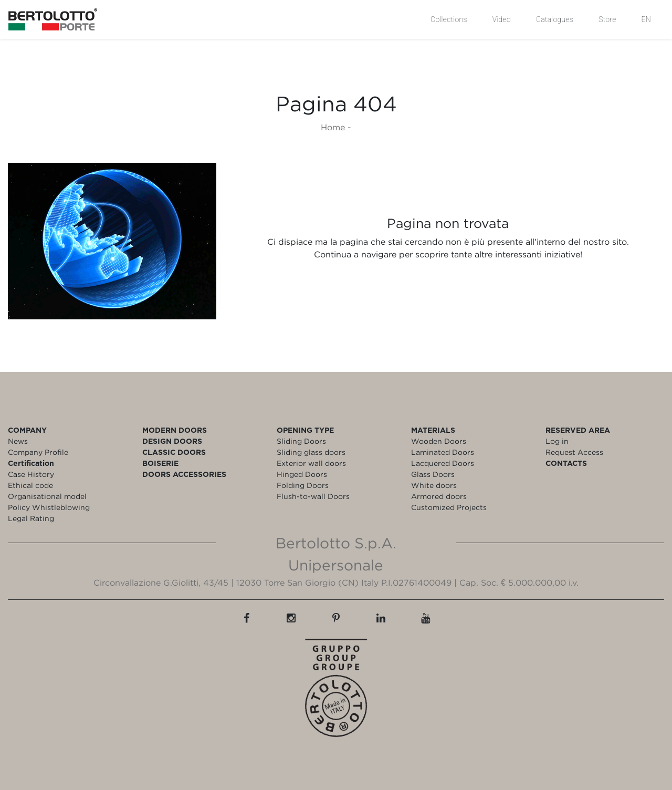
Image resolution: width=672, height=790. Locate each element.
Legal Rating (31, 518)
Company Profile (38, 452)
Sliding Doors (301, 441)
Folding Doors (303, 485)
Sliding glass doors (311, 452)
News (18, 441)
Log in (557, 441)
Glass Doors (433, 474)
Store (607, 19)
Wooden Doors (439, 441)
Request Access (574, 452)
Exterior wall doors (311, 463)
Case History (31, 474)
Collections (449, 19)
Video (502, 19)
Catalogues (555, 19)
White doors (434, 485)
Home (333, 127)
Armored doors (439, 496)
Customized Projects (449, 507)
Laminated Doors (443, 452)
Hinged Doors (302, 474)
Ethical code (30, 485)
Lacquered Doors (443, 463)
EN (646, 19)
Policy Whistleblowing (49, 507)
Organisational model (47, 496)
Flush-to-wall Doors (313, 496)
